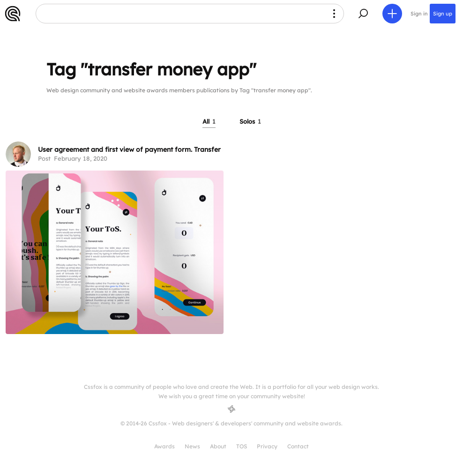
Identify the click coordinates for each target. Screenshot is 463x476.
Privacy (267, 446)
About (218, 446)
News (192, 446)
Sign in (419, 14)
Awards (164, 446)
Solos (250, 121)
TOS (242, 446)
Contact (298, 446)
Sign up (443, 14)
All (209, 121)
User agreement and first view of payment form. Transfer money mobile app (160, 149)
